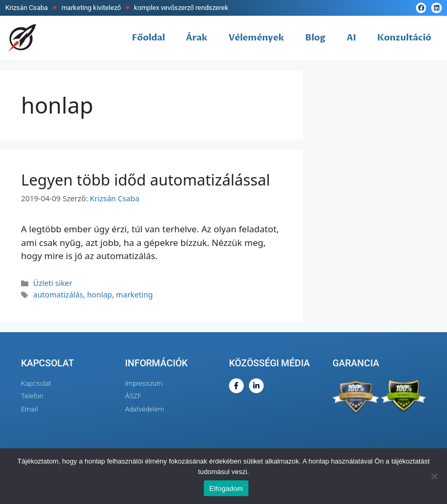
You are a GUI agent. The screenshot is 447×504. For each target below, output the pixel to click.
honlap (100, 295)
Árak (197, 38)
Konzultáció (404, 38)
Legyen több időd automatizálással (145, 179)
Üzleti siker (53, 283)
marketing (134, 295)
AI (351, 38)
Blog (315, 38)
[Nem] (434, 476)
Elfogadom (226, 488)
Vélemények (256, 38)
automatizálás (58, 295)
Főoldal (148, 38)
